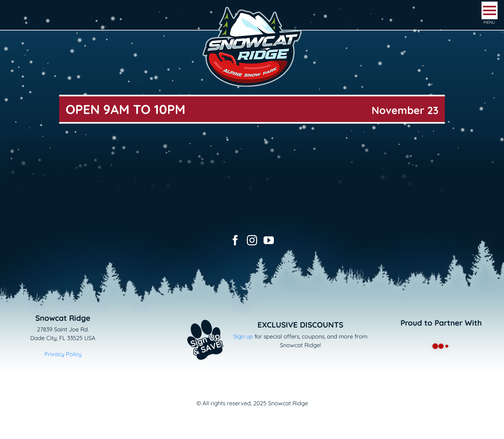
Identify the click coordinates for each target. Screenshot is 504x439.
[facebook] (235, 240)
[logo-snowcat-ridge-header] (252, 8)
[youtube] (269, 240)
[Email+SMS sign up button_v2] (196, 316)
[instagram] (252, 240)
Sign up (243, 336)
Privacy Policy (63, 354)
